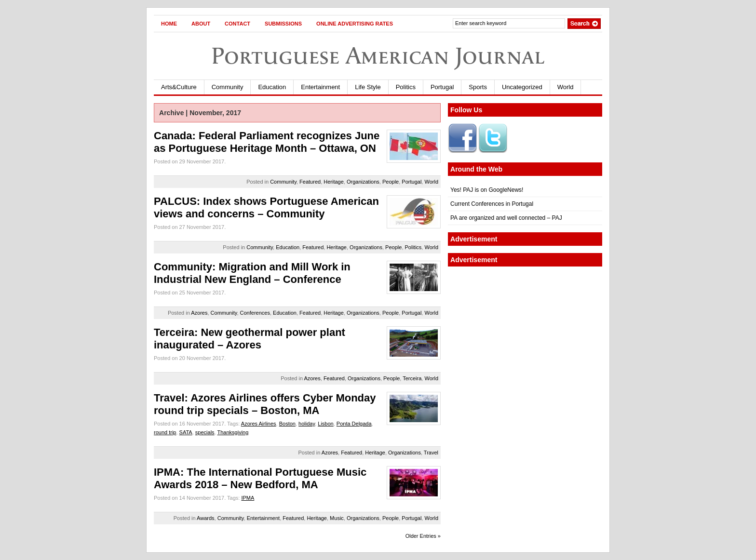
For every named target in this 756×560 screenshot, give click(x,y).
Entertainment (320, 87)
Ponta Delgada (354, 424)
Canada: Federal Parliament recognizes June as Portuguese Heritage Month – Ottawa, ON (267, 142)
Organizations (363, 182)
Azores (199, 313)
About (201, 24)
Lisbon (325, 424)
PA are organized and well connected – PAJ (506, 218)
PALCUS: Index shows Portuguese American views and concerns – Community (266, 207)
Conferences (255, 313)
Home (169, 24)
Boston (287, 424)
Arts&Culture (179, 87)
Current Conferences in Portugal (492, 204)
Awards (205, 518)
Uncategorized (522, 87)
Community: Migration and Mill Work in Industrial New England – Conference (252, 273)
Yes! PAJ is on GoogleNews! (487, 190)
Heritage (334, 182)
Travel (431, 453)
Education (272, 87)
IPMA (248, 498)
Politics (406, 87)
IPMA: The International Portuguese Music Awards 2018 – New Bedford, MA (260, 478)
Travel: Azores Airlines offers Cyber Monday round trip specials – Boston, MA (265, 404)
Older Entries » (423, 536)
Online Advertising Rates (355, 24)
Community (228, 87)
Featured (310, 182)
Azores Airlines (259, 424)
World (566, 87)
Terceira (412, 378)
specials (205, 432)
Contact (237, 24)
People (391, 182)
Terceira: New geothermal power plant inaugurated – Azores (250, 339)
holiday (307, 424)
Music (337, 518)
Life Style (368, 87)
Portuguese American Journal (378, 56)
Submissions (283, 24)
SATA (186, 432)
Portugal (442, 87)
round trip (165, 432)
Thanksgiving (233, 432)
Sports (478, 87)
